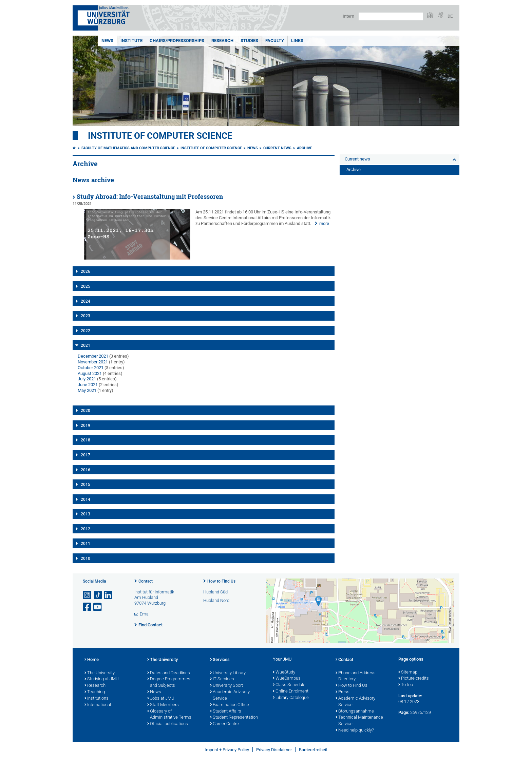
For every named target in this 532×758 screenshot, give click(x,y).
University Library (228, 673)
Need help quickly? (355, 731)
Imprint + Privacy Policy (227, 750)
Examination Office (230, 705)
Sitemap (408, 672)
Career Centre (224, 724)
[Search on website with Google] (391, 16)
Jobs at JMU (161, 699)
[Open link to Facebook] (88, 607)
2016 (85, 470)
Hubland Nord (216, 600)
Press (343, 692)
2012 (85, 529)
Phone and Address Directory (356, 676)
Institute (131, 41)
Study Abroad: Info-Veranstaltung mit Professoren (150, 197)
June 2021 (88, 385)
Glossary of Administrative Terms (169, 715)
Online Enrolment (291, 691)
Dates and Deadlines (169, 673)
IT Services (222, 679)
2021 (85, 345)
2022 (85, 331)
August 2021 (90, 373)
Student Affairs (226, 712)
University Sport (226, 686)
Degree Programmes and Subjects (169, 683)
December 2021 (93, 356)
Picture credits (414, 679)
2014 (85, 499)
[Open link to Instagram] (88, 595)
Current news (277, 148)
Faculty (275, 41)
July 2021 (87, 379)
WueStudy (284, 672)
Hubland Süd (215, 592)
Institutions (97, 699)
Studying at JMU (102, 679)
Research (222, 41)
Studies (249, 41)
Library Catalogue (291, 698)
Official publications (168, 724)
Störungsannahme (355, 712)
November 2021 (93, 362)
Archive (305, 148)
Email (145, 614)
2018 (85, 440)
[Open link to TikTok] (98, 595)
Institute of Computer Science (160, 136)
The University (100, 673)
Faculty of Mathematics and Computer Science (128, 148)
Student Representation (234, 718)
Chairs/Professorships (177, 41)
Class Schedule (289, 685)
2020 (85, 411)
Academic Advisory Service (230, 695)
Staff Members (163, 705)
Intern (348, 16)
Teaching (95, 692)
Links (297, 41)
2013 (85, 514)
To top (406, 685)
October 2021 (91, 368)
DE (450, 16)
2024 (85, 301)
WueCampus (287, 679)
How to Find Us (221, 581)
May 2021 (87, 390)
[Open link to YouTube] (98, 607)
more (324, 223)
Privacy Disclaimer (274, 750)
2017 (85, 455)
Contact (146, 581)
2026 (85, 271)
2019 (85, 425)
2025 (85, 286)
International (98, 705)
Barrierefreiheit (313, 750)
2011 (85, 544)
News (107, 41)
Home (92, 660)
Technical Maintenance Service (359, 721)
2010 (85, 558)
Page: (404, 712)
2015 (85, 485)
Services (220, 660)
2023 (85, 316)
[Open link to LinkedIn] (109, 595)
